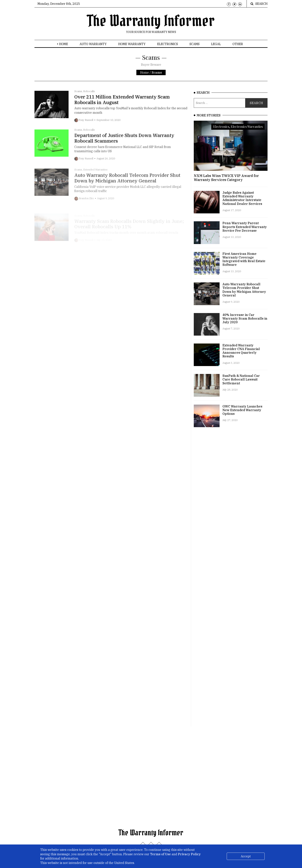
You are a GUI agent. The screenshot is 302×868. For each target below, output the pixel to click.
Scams (195, 44)
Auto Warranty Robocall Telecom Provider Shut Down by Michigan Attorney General (244, 290)
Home (64, 44)
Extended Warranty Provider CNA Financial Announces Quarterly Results (241, 351)
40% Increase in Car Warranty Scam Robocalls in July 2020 (245, 318)
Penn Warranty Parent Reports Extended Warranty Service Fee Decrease (245, 227)
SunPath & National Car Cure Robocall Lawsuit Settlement (241, 379)
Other (238, 44)
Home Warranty (132, 44)
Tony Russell (86, 120)
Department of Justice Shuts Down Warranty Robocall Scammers (124, 144)
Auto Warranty (93, 44)
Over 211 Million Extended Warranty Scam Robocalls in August (122, 100)
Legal (216, 44)
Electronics (168, 44)
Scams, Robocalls (85, 91)
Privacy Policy (189, 854)
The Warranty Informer (151, 21)
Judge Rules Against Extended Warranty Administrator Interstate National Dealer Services (242, 198)
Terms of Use (160, 854)
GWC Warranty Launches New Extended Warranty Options (242, 410)
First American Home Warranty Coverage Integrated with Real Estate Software (244, 259)
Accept (246, 856)
